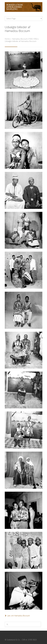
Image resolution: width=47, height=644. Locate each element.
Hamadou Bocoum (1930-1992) (25, 39)
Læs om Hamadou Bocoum (18, 616)
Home (7, 39)
